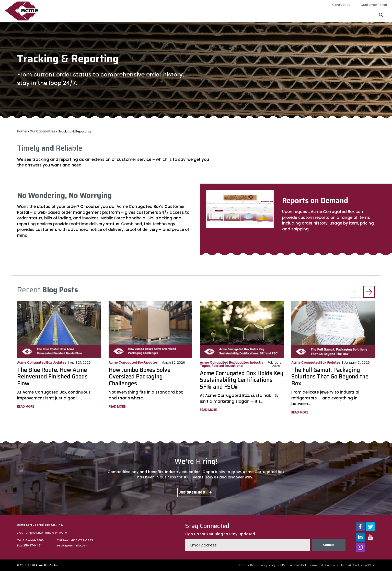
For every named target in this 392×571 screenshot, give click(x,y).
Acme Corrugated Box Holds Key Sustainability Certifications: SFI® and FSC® (242, 380)
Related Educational (227, 366)
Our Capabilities (197, 15)
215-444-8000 (33, 540)
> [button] (369, 292)
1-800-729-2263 (81, 540)
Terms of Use (247, 565)
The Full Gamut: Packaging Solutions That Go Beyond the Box (330, 377)
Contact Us (341, 5)
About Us (158, 15)
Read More (26, 406)
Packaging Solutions (298, 15)
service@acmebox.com (72, 546)
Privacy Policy (267, 565)
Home (22, 131)
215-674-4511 (33, 546)
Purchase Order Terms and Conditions (313, 565)
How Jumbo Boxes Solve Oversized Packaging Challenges (140, 377)
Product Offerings (245, 15)
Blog (337, 15)
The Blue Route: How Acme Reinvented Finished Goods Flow (52, 377)
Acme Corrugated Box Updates (42, 362)
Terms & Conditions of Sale (358, 565)
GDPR (282, 565)
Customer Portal (374, 5)
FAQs (360, 15)
